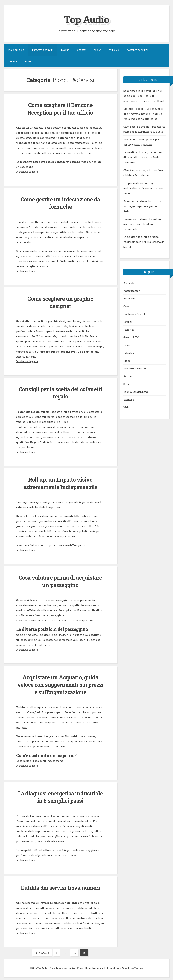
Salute (81, 50)
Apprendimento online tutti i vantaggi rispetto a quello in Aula (142, 206)
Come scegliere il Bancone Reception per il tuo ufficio (60, 109)
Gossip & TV (131, 337)
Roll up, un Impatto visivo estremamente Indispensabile (60, 482)
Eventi (128, 322)
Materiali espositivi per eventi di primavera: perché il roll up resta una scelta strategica (143, 114)
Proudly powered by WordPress (67, 966)
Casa (127, 306)
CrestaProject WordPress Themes (125, 966)
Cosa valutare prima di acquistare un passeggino (60, 580)
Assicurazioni (16, 50)
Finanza (12, 61)
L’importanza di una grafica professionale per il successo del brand (144, 242)
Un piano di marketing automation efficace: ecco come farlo (143, 188)
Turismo (114, 50)
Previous (42, 951)
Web (126, 407)
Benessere (130, 298)
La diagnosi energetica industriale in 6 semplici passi (60, 795)
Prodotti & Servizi (43, 50)
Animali (129, 283)
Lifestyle (129, 353)
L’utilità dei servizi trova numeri (60, 885)
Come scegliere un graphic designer (60, 302)
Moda (28, 61)
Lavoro (65, 50)
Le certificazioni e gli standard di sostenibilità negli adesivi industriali (143, 157)
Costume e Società (137, 50)
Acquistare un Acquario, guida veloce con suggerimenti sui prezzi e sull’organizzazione (60, 683)
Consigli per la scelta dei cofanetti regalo (60, 392)
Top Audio (87, 19)
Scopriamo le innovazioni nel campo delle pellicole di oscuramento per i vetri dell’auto (144, 96)
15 (76, 951)
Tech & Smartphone (136, 392)
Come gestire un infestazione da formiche (60, 203)
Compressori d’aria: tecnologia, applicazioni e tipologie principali (143, 224)
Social (97, 50)
